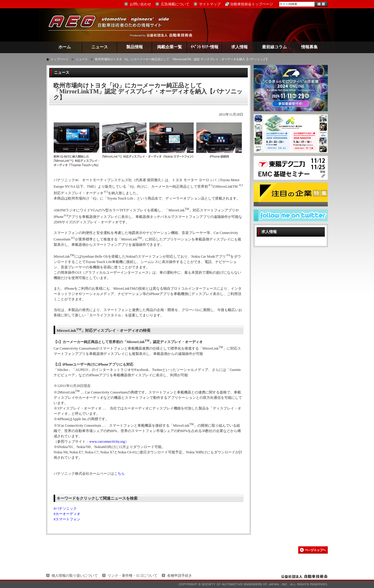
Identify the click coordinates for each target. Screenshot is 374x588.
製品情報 (135, 47)
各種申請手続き (180, 576)
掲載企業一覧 (170, 47)
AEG (113, 25)
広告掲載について (175, 4)
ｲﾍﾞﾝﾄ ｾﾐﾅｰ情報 (205, 47)
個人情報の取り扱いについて (75, 576)
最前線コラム (274, 47)
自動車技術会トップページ (252, 4)
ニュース (100, 47)
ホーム (65, 47)
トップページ (60, 59)
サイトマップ (210, 4)
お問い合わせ (140, 4)
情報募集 (309, 47)
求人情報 (239, 47)
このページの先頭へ (313, 550)
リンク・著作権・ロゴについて (132, 576)
